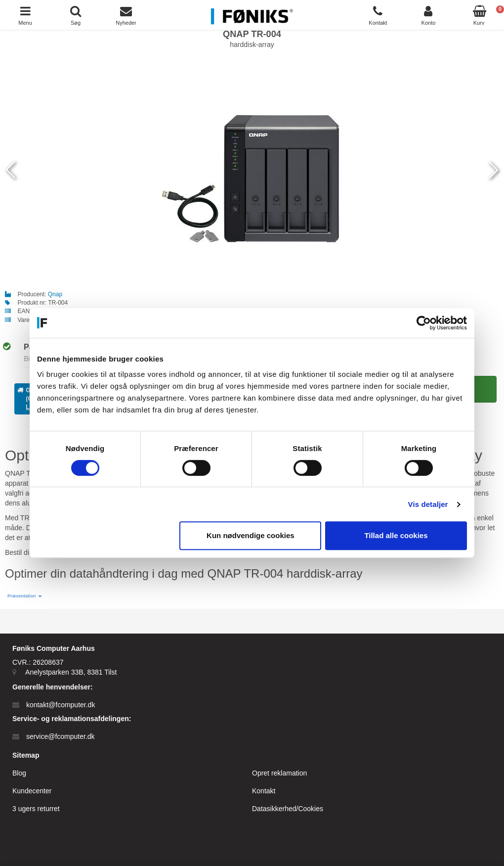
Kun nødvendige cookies (251, 535)
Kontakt (264, 791)
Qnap (55, 294)
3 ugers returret (36, 809)
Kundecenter (32, 791)
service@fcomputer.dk (61, 736)
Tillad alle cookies (396, 535)
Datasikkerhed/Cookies (288, 809)
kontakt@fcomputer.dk (61, 705)
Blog (19, 773)
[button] (25, 596)
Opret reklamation (279, 773)
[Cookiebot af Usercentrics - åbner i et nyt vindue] (424, 323)
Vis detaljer (428, 504)
